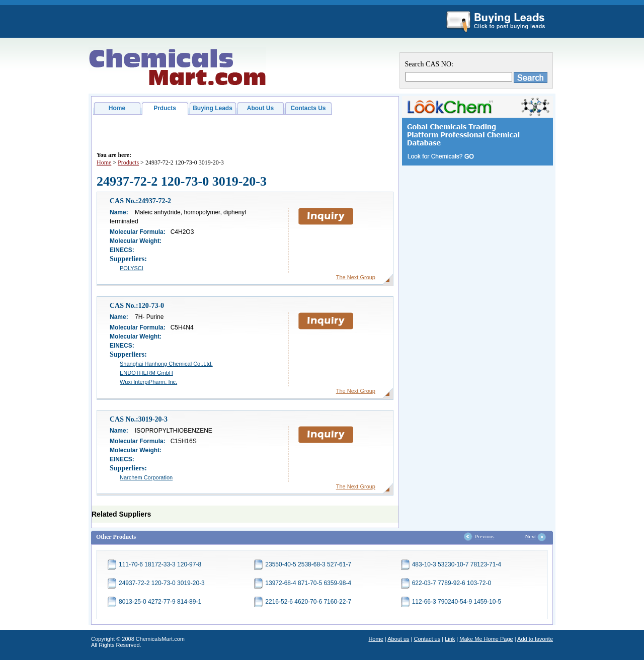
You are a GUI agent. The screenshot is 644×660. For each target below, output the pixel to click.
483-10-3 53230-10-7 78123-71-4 (457, 564)
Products (128, 162)
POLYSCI (132, 268)
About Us (260, 108)
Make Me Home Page (486, 639)
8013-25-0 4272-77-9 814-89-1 (160, 602)
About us (398, 639)
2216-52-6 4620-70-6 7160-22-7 (308, 602)
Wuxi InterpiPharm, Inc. (148, 382)
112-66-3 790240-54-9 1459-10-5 (457, 602)
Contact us (427, 639)
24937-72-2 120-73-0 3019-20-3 (162, 583)
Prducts (165, 108)
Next (531, 536)
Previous (485, 536)
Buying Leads (213, 108)
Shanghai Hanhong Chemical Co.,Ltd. (166, 364)
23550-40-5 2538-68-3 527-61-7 (308, 564)
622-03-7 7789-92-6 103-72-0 (452, 583)
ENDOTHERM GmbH (146, 373)
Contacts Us (308, 108)
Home (117, 108)
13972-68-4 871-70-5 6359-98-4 (308, 583)
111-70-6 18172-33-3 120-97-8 (160, 564)
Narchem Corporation (146, 477)
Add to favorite (535, 639)
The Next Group (356, 277)
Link (450, 639)
